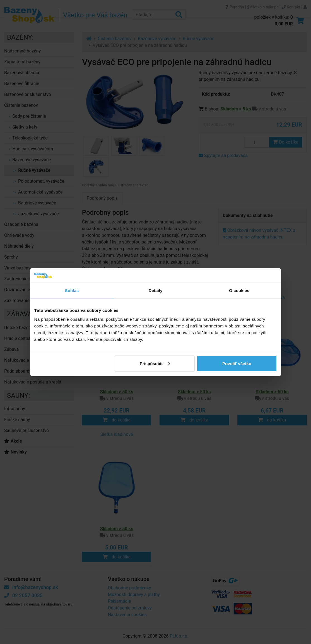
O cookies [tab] (239, 290)
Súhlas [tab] (72, 290)
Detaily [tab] (156, 290)
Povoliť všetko (237, 363)
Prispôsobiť (155, 363)
